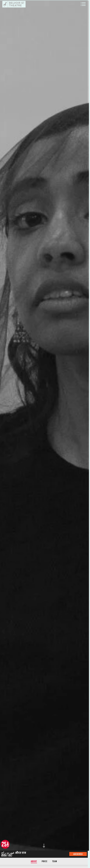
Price (45, 861)
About (34, 861)
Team (55, 861)
